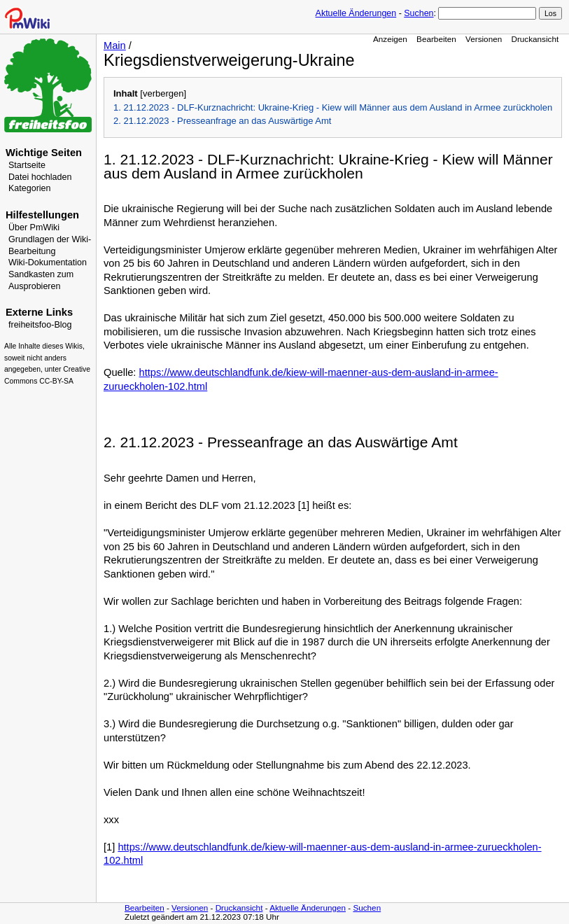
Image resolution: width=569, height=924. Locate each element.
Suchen (419, 13)
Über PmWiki (34, 227)
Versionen (484, 39)
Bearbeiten (436, 39)
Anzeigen (390, 39)
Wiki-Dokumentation (48, 262)
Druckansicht (535, 39)
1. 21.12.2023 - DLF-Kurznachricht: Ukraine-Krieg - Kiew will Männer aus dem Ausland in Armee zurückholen (333, 107)
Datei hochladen (40, 177)
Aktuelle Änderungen (356, 13)
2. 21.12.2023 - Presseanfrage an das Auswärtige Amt (222, 121)
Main (115, 45)
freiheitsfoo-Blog (40, 325)
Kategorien (30, 188)
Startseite (27, 165)
